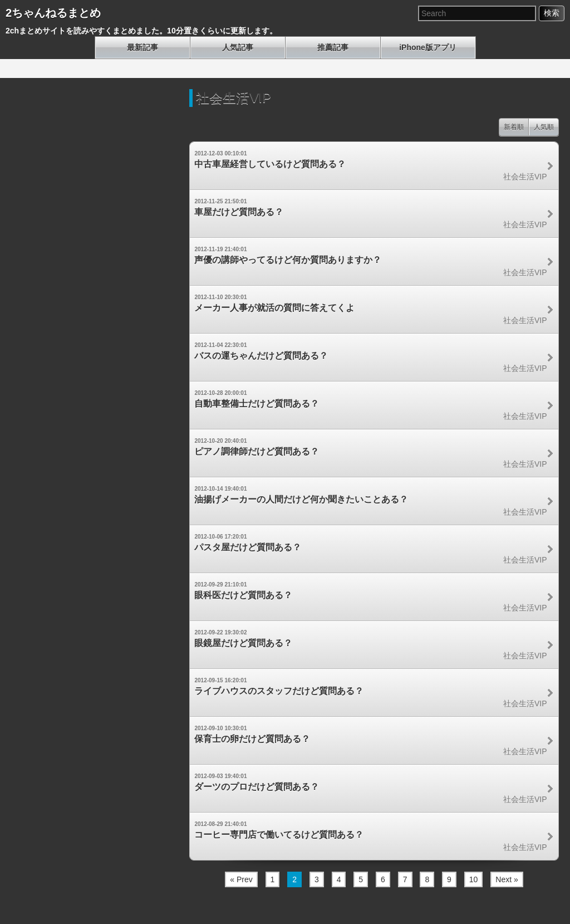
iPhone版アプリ (428, 47)
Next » (507, 879)
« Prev (241, 879)
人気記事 (238, 47)
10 (474, 879)
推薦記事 (333, 47)
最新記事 (142, 47)
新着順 (514, 127)
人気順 (544, 127)
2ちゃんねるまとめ (53, 13)
